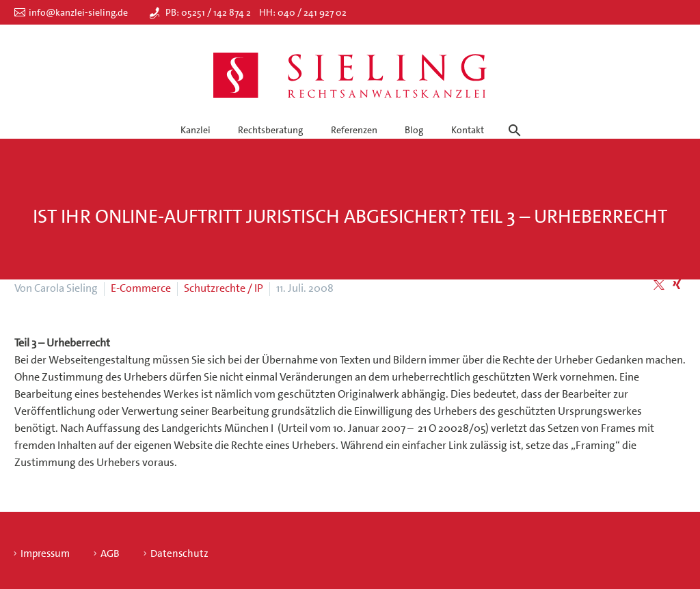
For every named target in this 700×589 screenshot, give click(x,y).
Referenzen (354, 130)
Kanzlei (196, 130)
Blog (414, 130)
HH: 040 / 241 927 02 (303, 12)
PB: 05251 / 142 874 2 (208, 12)
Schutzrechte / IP (224, 288)
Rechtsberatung (270, 130)
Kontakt (468, 130)
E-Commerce (141, 288)
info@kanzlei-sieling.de (78, 12)
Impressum (45, 554)
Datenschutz (179, 554)
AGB (110, 554)
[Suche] (512, 118)
